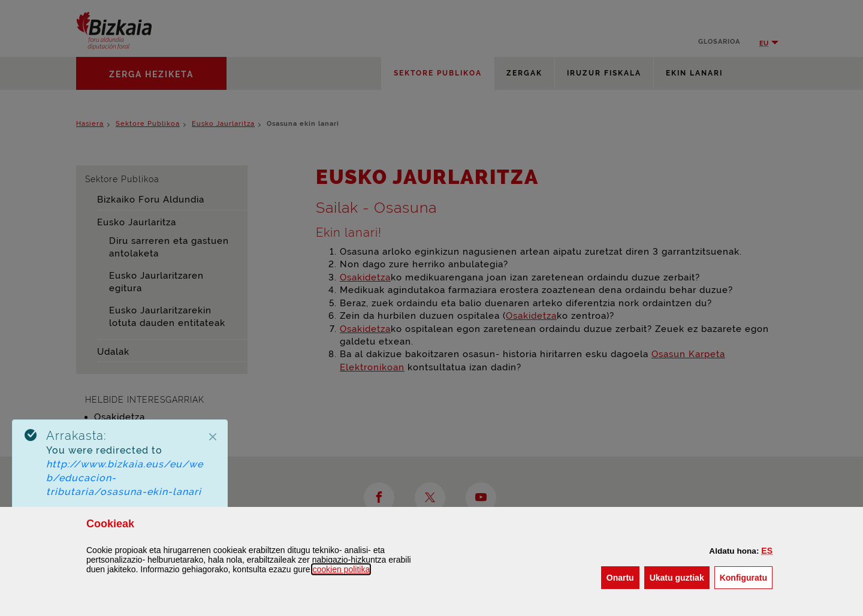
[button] (767, 551)
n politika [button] (341, 569)
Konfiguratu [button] (746, 577)
